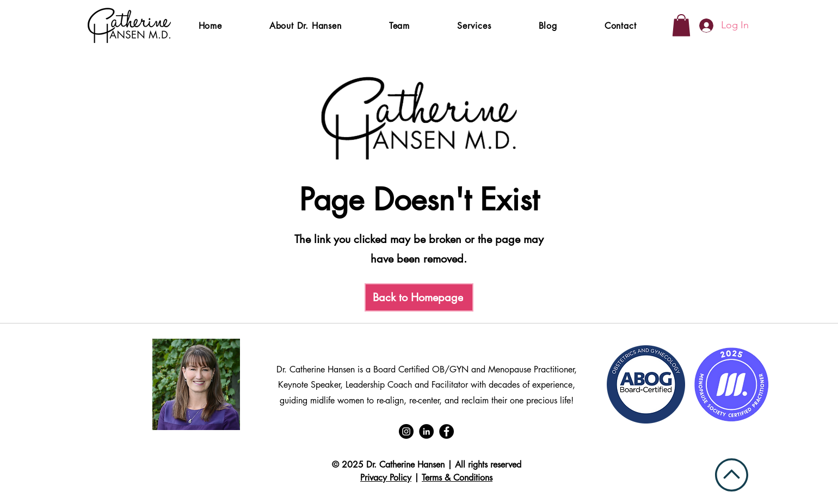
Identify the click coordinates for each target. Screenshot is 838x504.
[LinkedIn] (426, 431)
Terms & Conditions (457, 478)
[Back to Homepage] (419, 297)
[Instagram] (406, 431)
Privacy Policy (386, 478)
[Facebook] (446, 431)
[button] (475, 26)
